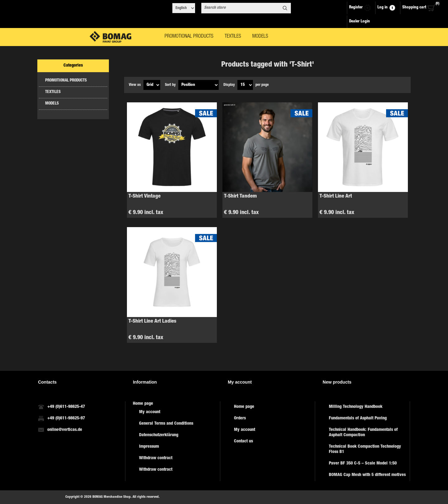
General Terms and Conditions (166, 424)
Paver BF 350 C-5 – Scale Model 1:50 (363, 464)
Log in (383, 8)
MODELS (52, 104)
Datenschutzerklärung (159, 435)
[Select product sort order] (198, 85)
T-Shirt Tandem (240, 196)
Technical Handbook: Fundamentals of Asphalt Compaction (363, 433)
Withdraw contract (156, 458)
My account (150, 412)
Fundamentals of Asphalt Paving (358, 418)
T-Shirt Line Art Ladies (152, 322)
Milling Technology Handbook (356, 407)
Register (356, 8)
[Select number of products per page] (245, 85)
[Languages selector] (184, 8)
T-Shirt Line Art (336, 196)
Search (285, 8)
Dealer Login (359, 22)
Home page (244, 407)
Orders (240, 418)
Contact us (243, 441)
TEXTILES (53, 92)
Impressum (149, 447)
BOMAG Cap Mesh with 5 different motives (367, 475)
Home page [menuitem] (143, 404)
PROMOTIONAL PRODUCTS (66, 81)
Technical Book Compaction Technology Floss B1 (365, 449)
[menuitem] (176, 412)
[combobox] (240, 8)
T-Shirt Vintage (145, 196)
